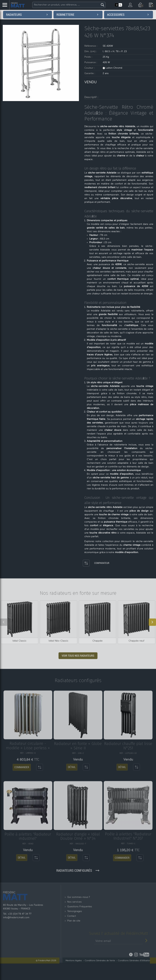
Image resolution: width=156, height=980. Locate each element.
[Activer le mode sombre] (120, 5)
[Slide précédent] (4, 631)
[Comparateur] (79, 563)
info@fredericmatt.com (16, 931)
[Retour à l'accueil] (15, 909)
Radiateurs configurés (78, 879)
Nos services (74, 920)
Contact (72, 934)
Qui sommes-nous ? (79, 915)
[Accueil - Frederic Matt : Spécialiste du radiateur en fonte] (18, 5)
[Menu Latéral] (5, 5)
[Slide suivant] (152, 631)
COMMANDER (22, 790)
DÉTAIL (72, 789)
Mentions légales (81, 969)
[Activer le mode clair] (116, 5)
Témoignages (75, 929)
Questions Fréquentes (80, 925)
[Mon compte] (130, 5)
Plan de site (74, 939)
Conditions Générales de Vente (107, 969)
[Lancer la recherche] (102, 5)
